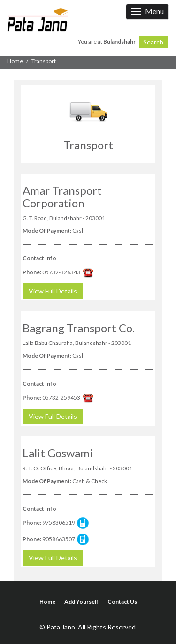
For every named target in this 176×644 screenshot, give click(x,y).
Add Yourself (81, 602)
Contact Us (122, 602)
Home (15, 61)
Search (153, 42)
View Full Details (53, 291)
